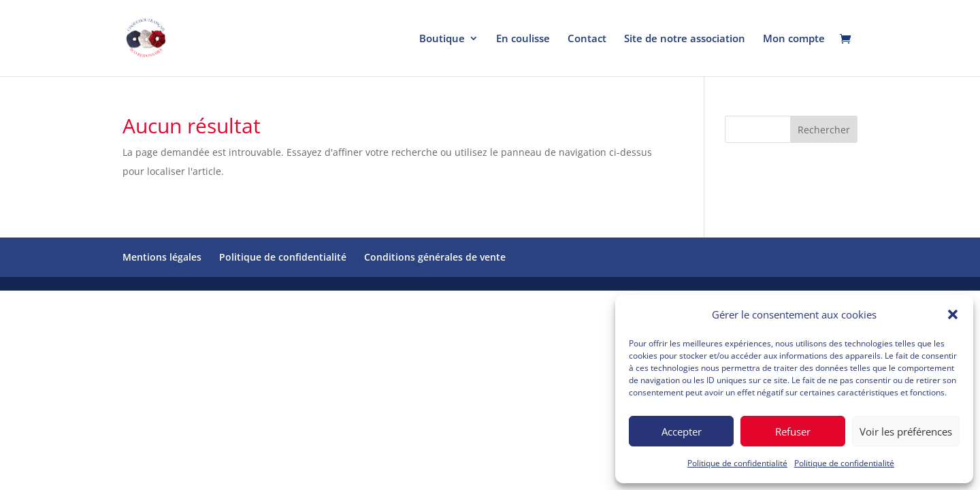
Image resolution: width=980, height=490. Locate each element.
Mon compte (794, 39)
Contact (587, 39)
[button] (953, 314)
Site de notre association (685, 39)
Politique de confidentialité (737, 463)
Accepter (682, 431)
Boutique (442, 39)
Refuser (793, 431)
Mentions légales (162, 257)
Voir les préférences (906, 431)
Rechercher (824, 130)
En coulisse (523, 39)
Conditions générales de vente (435, 257)
